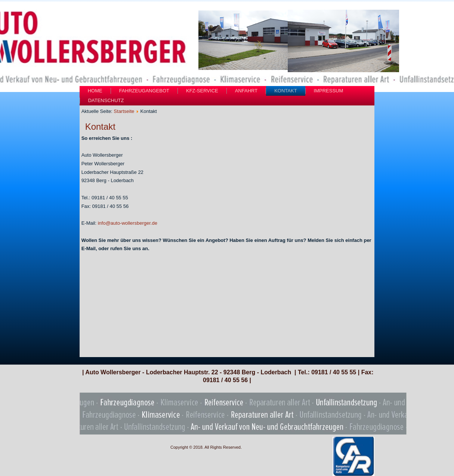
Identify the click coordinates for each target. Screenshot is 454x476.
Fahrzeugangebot (144, 91)
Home (95, 91)
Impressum (329, 91)
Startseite (124, 111)
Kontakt (285, 91)
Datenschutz (106, 100)
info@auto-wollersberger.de (128, 223)
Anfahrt (246, 91)
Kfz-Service (202, 91)
